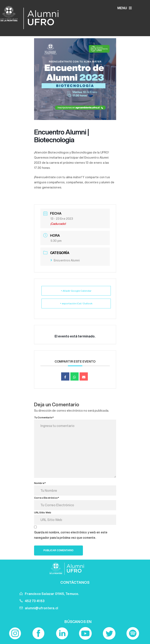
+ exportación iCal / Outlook (76, 303)
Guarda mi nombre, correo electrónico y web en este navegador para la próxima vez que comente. (71, 535)
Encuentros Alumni (65, 260)
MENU (125, 8)
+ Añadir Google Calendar (76, 291)
